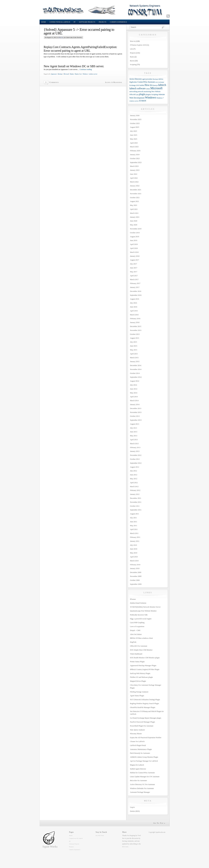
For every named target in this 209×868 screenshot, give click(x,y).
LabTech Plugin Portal (138, 745)
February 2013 (135, 447)
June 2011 (134, 522)
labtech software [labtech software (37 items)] (137, 88)
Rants (132, 57)
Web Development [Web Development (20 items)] (137, 98)
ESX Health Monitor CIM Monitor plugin (145, 658)
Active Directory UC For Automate (142, 784)
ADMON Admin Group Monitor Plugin (144, 757)
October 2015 (135, 334)
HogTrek (133, 642)
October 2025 (135, 123)
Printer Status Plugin (137, 662)
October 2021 (135, 198)
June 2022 (134, 174)
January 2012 (135, 494)
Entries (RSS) (135, 811)
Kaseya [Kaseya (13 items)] (155, 85)
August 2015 (135, 338)
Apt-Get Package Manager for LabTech (144, 761)
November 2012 (136, 455)
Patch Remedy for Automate (140, 753)
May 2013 (134, 436)
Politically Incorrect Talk (139, 615)
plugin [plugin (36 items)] (142, 94)
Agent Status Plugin (137, 696)
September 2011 (136, 510)
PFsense (133, 599)
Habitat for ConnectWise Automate (142, 773)
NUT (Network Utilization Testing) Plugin (145, 700)
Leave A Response (114, 82)
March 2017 (134, 279)
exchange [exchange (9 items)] (161, 82)
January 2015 (135, 361)
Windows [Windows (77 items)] (150, 97)
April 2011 (134, 529)
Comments (54, 82)
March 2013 (134, 443)
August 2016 (135, 299)
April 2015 (134, 354)
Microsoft (66, 74)
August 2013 (135, 424)
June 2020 (134, 221)
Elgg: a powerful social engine (141, 619)
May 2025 (134, 139)
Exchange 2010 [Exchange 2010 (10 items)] (134, 85)
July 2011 (133, 518)
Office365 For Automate (139, 646)
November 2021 (136, 194)
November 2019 (136, 229)
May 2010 (134, 553)
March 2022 (134, 182)
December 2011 (136, 498)
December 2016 (136, 291)
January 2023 (135, 170)
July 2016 (133, 303)
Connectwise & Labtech (60, 22)
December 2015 (136, 326)
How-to (61, 37)
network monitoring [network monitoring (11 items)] (144, 92)
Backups (60, 74)
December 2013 (136, 408)
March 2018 (134, 252)
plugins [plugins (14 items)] (148, 94)
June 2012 (134, 475)
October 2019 (135, 233)
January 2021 (135, 217)
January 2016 (135, 322)
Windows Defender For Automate (142, 788)
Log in (132, 807)
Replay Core (78, 74)
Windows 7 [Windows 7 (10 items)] (160, 98)
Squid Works (50, 847)
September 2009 (136, 584)
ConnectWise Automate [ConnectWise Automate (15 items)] (146, 82)
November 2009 (136, 576)
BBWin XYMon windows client (141, 638)
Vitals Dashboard (136, 654)
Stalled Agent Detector (138, 769)
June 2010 (134, 549)
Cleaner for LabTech (137, 741)
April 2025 (134, 143)
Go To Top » (159, 823)
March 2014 (134, 401)
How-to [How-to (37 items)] (148, 85)
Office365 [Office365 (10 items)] (133, 95)
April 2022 (134, 178)
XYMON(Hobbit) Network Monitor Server (145, 607)
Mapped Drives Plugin (138, 681)
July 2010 (133, 545)
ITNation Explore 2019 (138, 45)
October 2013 (135, 416)
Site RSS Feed (100, 836)
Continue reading (86, 69)
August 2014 (135, 381)
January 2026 (135, 115)
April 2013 (134, 440)
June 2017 (134, 268)
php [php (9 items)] (137, 95)
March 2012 (134, 486)
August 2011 (135, 514)
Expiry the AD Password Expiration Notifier (146, 737)
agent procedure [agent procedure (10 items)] (147, 79)
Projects (103, 22)
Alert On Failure (136, 634)
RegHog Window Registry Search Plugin (145, 703)
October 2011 (135, 506)
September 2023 (136, 162)
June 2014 (134, 389)
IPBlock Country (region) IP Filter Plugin (145, 669)
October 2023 (135, 158)
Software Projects (87, 22)
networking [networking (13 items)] (133, 91)
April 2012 (134, 483)
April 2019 (134, 244)
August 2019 (135, 237)
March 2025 (134, 147)
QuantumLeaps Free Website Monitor (143, 611)
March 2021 (134, 213)
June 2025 (134, 135)
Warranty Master (136, 734)
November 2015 (136, 330)
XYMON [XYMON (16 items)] (143, 101)
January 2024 (135, 155)
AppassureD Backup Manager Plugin (143, 665)
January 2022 (135, 186)
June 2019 (134, 240)
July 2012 (133, 471)
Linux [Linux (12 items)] (148, 89)
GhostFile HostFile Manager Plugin (143, 707)
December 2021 (136, 190)
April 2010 (134, 557)
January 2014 (135, 404)
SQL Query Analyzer (137, 730)
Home (44, 22)
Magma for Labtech (137, 765)
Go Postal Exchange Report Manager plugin (146, 718)
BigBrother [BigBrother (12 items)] (133, 82)
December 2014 (136, 365)
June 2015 (134, 346)
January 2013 (135, 451)
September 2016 (136, 295)
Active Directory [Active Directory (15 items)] (136, 79)
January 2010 (135, 568)
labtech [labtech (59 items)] (162, 85)
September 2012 (136, 463)
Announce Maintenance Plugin (141, 749)
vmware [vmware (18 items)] (162, 94)
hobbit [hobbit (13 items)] (142, 85)
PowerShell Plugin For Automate (142, 726)
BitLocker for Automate (138, 780)
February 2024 (135, 151)
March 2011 (134, 533)
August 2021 (135, 201)
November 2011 (136, 502)
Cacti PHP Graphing (137, 622)
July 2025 (133, 131)
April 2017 (134, 276)
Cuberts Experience (118, 22)
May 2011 (134, 526)
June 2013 (134, 432)
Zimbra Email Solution (138, 603)
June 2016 (134, 307)
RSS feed (125, 847)
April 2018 (134, 248)
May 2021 (134, 205)
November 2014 (136, 369)
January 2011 (135, 541)
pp (75, 22)
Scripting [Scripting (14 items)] (155, 94)
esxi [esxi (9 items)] (157, 82)
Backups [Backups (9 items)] (156, 79)
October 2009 (135, 580)
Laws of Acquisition (137, 626)
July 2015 (133, 342)
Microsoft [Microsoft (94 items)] (156, 88)
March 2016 (134, 315)
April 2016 (134, 311)
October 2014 (135, 373)
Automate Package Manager (140, 792)
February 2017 (135, 283)
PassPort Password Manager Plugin (143, 722)
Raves (132, 61)
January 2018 (135, 256)
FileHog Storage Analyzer (139, 692)
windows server (93, 74)
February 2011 (135, 537)
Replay (72, 74)
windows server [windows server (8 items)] (134, 101)
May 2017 (134, 272)
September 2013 (136, 420)
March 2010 (134, 561)
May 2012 (134, 479)
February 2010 (135, 565)
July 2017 (133, 264)
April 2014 (134, 397)
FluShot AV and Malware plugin (141, 677)
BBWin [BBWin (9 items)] (161, 79)
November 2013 (136, 412)
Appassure (54, 74)
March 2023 (134, 166)
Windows (85, 74)
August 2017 (135, 260)
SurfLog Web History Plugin (140, 673)
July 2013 (133, 428)
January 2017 (135, 287)
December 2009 (136, 572)
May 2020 (134, 225)
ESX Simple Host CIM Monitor (141, 650)
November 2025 (136, 119)
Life (132, 49)
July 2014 (133, 385)
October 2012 (135, 459)
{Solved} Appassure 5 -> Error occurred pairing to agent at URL (79, 31)
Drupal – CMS (135, 630)
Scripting (133, 64)
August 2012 (135, 467)
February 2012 (135, 490)
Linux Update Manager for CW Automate (145, 777)
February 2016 (135, 318)
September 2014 (136, 377)
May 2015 (134, 350)
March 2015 (134, 358)
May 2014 (134, 393)
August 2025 (135, 127)
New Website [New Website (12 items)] (156, 92)
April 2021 (134, 209)
